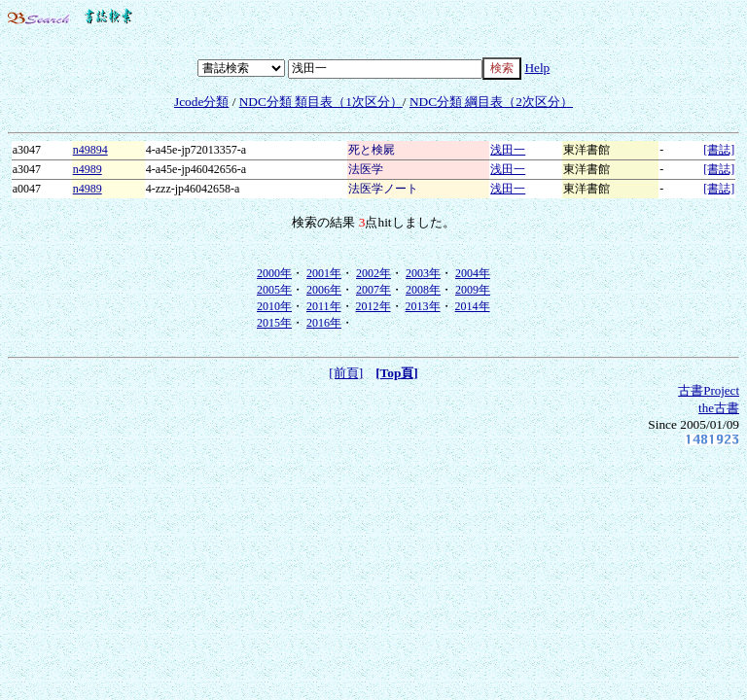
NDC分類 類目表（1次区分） (321, 102)
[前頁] (346, 373)
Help (537, 68)
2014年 (473, 306)
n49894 (90, 150)
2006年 (324, 290)
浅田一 (508, 150)
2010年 (274, 306)
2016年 (324, 323)
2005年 (274, 290)
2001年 (324, 273)
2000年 (274, 273)
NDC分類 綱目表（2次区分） (491, 102)
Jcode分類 (201, 102)
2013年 (423, 306)
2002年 (373, 273)
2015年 (274, 323)
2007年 (373, 290)
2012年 (373, 306)
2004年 (473, 273)
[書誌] (719, 150)
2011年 (324, 306)
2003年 (423, 273)
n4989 (88, 169)
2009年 (473, 290)
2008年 (423, 290)
